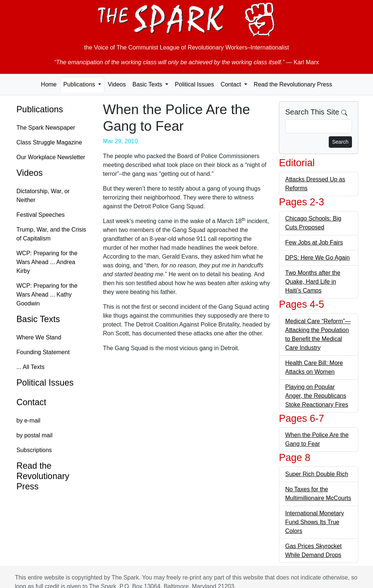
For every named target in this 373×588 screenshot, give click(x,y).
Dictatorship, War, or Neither (43, 196)
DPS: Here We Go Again (317, 258)
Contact (32, 402)
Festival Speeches (41, 215)
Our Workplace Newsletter (51, 157)
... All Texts (31, 367)
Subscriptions (34, 450)
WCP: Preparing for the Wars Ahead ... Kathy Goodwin (47, 295)
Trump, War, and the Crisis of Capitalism (51, 234)
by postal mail (35, 435)
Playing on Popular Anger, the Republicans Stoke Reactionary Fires (317, 396)
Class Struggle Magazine (49, 142)
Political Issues (194, 84)
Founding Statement (43, 352)
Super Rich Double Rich (317, 474)
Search (340, 142)
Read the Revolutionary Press (293, 84)
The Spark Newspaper (46, 128)
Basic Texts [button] (148, 84)
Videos (117, 84)
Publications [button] (80, 84)
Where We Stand (39, 337)
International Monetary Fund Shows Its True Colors (315, 522)
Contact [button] (232, 84)
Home (49, 84)
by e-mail (29, 421)
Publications (40, 109)
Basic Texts (38, 319)
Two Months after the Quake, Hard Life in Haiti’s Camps (313, 282)
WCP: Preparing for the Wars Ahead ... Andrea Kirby (47, 262)
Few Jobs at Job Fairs (314, 242)
